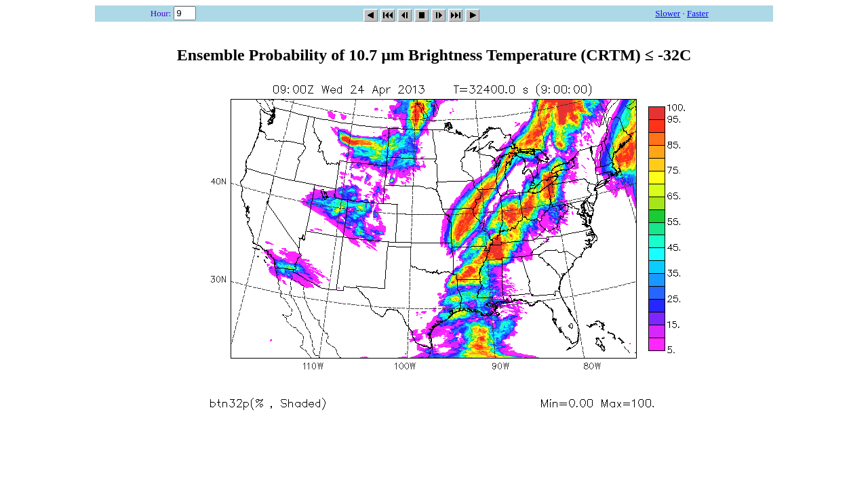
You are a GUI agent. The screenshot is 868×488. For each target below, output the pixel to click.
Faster (698, 13)
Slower (668, 13)
